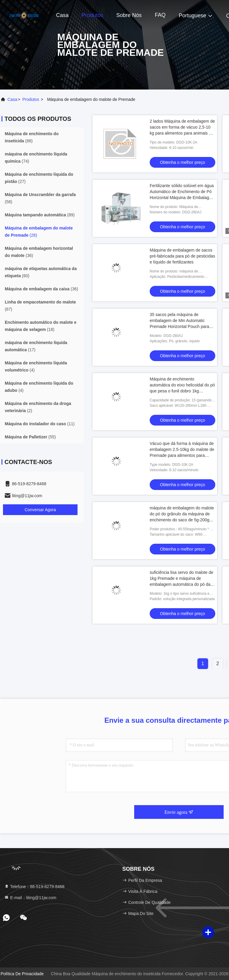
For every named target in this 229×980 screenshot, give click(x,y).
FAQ (160, 15)
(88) (32, 137)
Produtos (92, 15)
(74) (36, 158)
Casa (62, 15)
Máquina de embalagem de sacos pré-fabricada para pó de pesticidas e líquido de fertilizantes (182, 256)
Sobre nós (129, 15)
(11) (40, 424)
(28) (39, 232)
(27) (39, 178)
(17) (36, 346)
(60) (41, 272)
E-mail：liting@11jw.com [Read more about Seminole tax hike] (30, 898)
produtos (31, 99)
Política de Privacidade (22, 974)
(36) (39, 252)
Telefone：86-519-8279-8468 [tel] (34, 887)
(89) (40, 215)
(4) (36, 366)
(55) (30, 437)
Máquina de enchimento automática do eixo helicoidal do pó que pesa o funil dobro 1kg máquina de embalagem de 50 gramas (182, 391)
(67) (40, 306)
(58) (40, 198)
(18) (41, 326)
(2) (38, 407)
